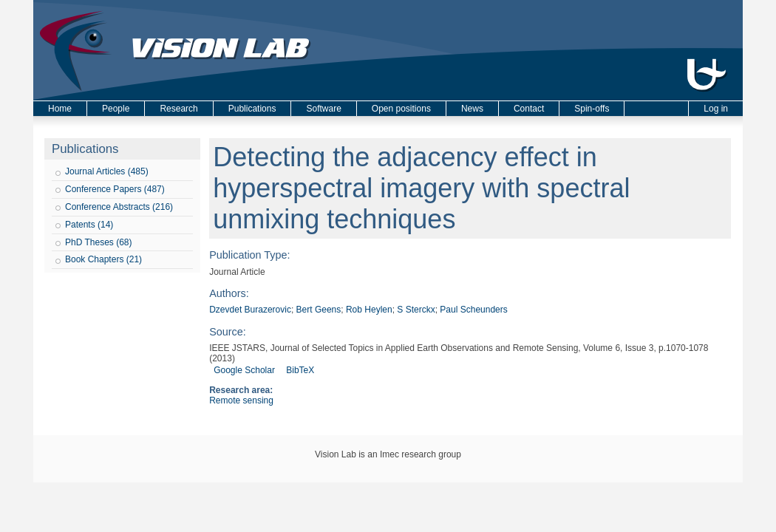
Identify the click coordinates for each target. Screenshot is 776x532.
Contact (529, 109)
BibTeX (300, 370)
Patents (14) (89, 225)
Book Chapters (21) (103, 259)
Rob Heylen (369, 310)
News (472, 109)
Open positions (401, 109)
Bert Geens (319, 310)
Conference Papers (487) (115, 189)
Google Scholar (244, 370)
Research (178, 109)
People (116, 109)
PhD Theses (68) (99, 242)
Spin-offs (592, 109)
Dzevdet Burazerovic (250, 310)
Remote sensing (241, 400)
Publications (252, 109)
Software (323, 109)
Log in (716, 109)
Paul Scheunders (473, 310)
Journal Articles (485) (107, 171)
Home (60, 109)
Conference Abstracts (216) (119, 207)
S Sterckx (416, 310)
